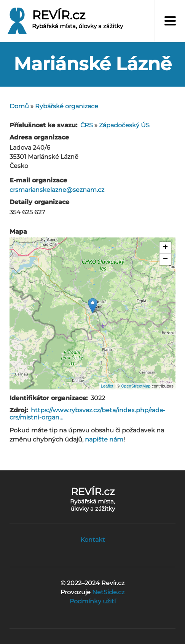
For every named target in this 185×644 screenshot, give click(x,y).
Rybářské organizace (67, 106)
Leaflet (107, 386)
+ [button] (165, 248)
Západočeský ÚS (124, 125)
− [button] (165, 259)
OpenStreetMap (136, 386)
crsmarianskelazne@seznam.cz (57, 190)
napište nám (104, 439)
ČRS (87, 125)
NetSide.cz (108, 592)
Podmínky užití (93, 601)
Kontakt (93, 540)
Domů (19, 106)
